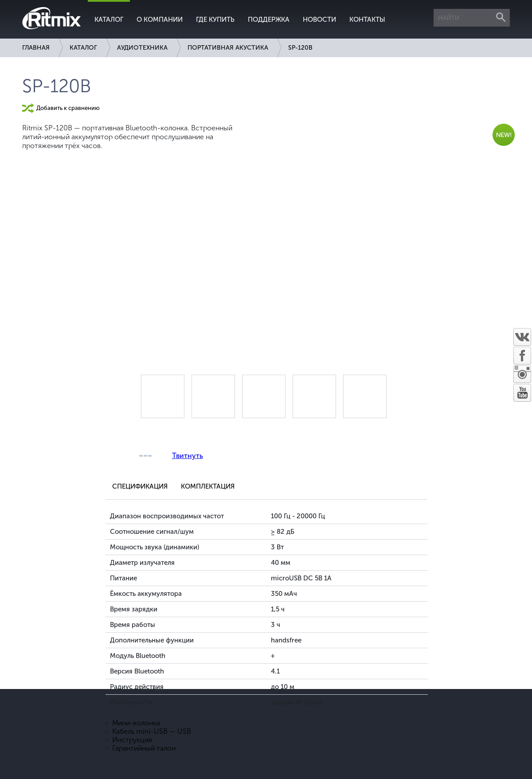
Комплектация (208, 486)
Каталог (109, 20)
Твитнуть (188, 456)
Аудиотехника (142, 48)
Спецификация (140, 486)
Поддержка (269, 20)
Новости (319, 20)
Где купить (215, 20)
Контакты (367, 20)
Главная (36, 48)
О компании (160, 20)
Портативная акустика (228, 48)
